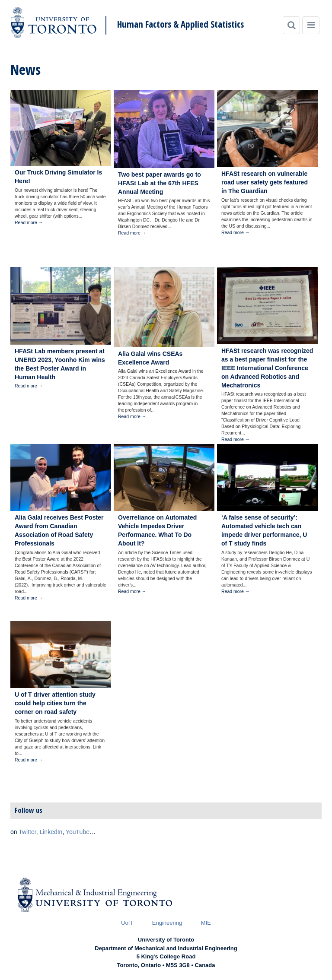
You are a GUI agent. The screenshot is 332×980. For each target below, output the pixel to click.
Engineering (167, 923)
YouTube (78, 832)
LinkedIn (51, 832)
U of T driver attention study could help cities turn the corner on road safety (55, 703)
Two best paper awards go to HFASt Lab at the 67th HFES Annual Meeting (160, 183)
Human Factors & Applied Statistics (180, 24)
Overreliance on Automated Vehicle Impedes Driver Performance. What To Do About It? (157, 530)
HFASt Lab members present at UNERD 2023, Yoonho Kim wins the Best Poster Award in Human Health (60, 364)
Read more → (29, 222)
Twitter (27, 832)
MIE (206, 923)
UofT (127, 923)
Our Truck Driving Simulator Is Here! (58, 177)
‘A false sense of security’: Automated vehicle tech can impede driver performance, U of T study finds (264, 530)
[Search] (291, 25)
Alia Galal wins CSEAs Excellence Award (150, 358)
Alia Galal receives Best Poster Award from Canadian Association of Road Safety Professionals (59, 530)
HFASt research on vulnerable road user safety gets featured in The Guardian (265, 182)
